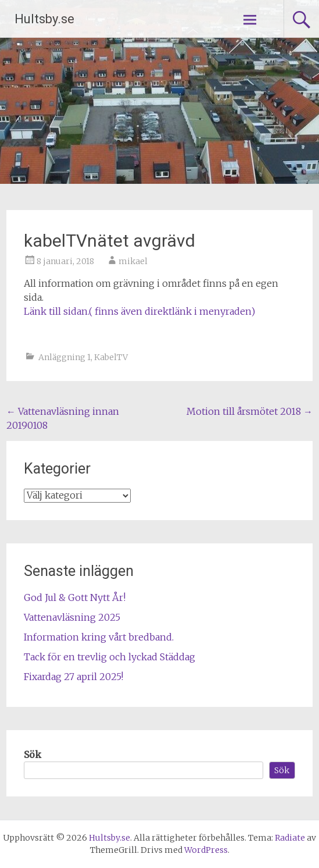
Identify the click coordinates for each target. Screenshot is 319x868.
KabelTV (111, 357)
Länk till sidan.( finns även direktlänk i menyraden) (139, 311)
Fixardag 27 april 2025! (74, 677)
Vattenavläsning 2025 (72, 617)
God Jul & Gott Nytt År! (75, 597)
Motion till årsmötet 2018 (250, 411)
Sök (33, 755)
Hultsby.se (44, 19)
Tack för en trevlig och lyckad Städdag (110, 657)
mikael (133, 261)
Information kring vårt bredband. (99, 637)
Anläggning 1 (64, 357)
